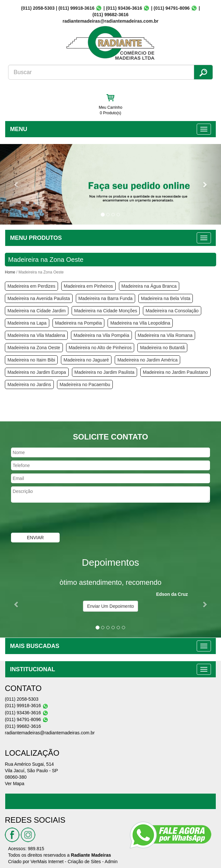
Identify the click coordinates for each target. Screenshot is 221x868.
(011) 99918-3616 (76, 8)
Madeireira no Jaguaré (86, 360)
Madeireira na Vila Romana (165, 335)
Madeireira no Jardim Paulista (105, 372)
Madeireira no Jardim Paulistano (175, 372)
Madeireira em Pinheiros (88, 286)
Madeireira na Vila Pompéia (101, 335)
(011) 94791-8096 (172, 8)
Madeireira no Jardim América (147, 360)
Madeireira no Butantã (162, 348)
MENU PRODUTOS (36, 238)
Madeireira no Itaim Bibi (31, 360)
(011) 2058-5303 (38, 8)
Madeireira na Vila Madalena (36, 335)
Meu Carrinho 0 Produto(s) (111, 110)
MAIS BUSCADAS (35, 646)
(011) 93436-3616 (124, 8)
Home (10, 272)
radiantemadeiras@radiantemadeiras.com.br (50, 733)
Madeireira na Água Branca (149, 286)
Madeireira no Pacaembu (85, 384)
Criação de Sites (84, 862)
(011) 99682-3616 (110, 15)
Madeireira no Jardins (29, 384)
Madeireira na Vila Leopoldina (140, 323)
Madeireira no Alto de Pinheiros (100, 348)
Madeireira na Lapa (27, 323)
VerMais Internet (47, 862)
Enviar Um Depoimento (111, 606)
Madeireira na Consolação (172, 311)
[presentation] (49, 518)
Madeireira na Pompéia (79, 323)
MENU (19, 129)
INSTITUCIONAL (33, 669)
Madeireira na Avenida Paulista (39, 298)
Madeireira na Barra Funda (105, 298)
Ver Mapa (15, 784)
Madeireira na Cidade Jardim (37, 311)
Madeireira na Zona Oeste (34, 348)
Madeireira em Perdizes (31, 286)
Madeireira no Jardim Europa (37, 372)
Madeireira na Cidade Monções (106, 311)
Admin (111, 862)
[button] (17, 184)
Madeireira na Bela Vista (166, 298)
